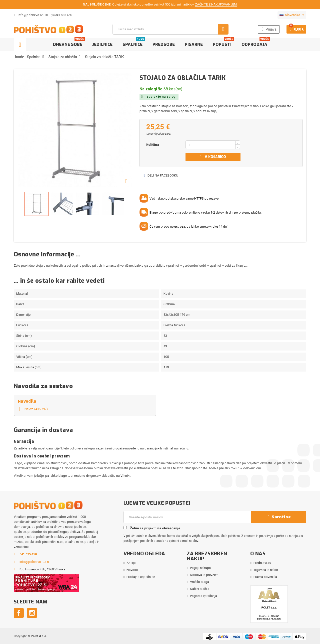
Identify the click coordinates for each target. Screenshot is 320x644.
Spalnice (134, 43)
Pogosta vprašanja (203, 596)
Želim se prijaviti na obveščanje (152, 528)
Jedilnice (102, 44)
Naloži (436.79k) (33, 409)
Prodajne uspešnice (141, 577)
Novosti (132, 570)
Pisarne (194, 44)
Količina (153, 145)
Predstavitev (262, 563)
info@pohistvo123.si (31, 15)
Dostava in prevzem (204, 575)
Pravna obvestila (265, 577)
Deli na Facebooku (161, 175)
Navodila (27, 401)
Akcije (131, 563)
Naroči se (278, 517)
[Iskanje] (170, 29)
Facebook (19, 613)
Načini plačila (200, 589)
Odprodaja (256, 43)
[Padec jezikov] (292, 15)
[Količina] (210, 145)
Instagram (32, 613)
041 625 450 (63, 15)
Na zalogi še (151, 89)
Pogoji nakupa (200, 568)
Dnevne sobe (69, 43)
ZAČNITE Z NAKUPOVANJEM (216, 4)
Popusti (223, 43)
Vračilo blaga (199, 582)
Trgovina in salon (266, 570)
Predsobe (164, 44)
